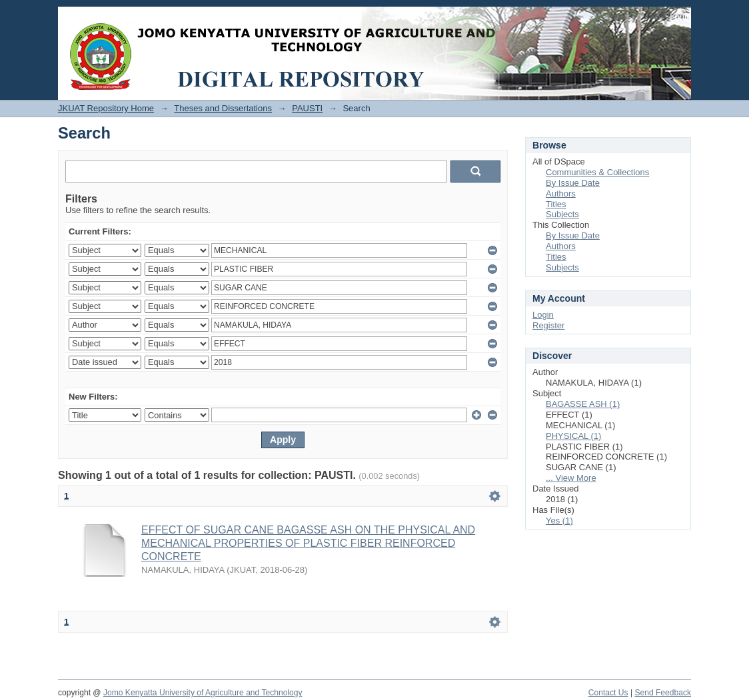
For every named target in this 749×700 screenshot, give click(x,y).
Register (548, 325)
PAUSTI (307, 108)
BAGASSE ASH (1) (583, 404)
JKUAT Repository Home (106, 108)
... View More (571, 478)
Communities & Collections (597, 172)
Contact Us (608, 693)
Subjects (562, 214)
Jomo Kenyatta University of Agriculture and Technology (203, 693)
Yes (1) (559, 521)
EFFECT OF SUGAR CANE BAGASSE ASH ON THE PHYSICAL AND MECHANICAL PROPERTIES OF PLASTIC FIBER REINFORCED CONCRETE (308, 543)
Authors (561, 193)
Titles (556, 204)
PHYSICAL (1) (573, 436)
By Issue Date (573, 183)
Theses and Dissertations (223, 108)
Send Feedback (663, 693)
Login (680, 16)
